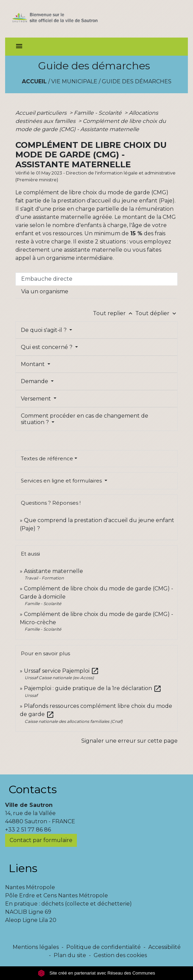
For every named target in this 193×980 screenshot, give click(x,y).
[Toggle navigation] (19, 47)
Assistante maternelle (53, 571)
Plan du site (70, 955)
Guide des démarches (137, 81)
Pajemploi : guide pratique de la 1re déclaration (93, 688)
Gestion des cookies (120, 955)
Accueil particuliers (42, 113)
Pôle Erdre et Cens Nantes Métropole (57, 895)
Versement (37, 399)
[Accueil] (64, 19)
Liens (23, 868)
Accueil (34, 81)
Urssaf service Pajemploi (61, 671)
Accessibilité (164, 947)
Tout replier (114, 313)
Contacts (33, 789)
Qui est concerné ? (47, 347)
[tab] (96, 279)
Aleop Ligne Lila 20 (31, 920)
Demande (35, 381)
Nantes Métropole (30, 887)
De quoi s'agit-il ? (44, 330)
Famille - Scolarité (98, 113)
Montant (33, 364)
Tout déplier (156, 313)
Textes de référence (47, 458)
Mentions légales (36, 947)
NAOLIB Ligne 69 (28, 912)
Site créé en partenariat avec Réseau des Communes (96, 973)
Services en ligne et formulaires (62, 481)
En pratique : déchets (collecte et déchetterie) (68, 904)
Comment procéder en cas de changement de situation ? (85, 419)
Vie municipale (74, 81)
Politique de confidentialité (104, 947)
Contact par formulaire (41, 840)
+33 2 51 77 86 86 (28, 830)
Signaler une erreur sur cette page (129, 741)
